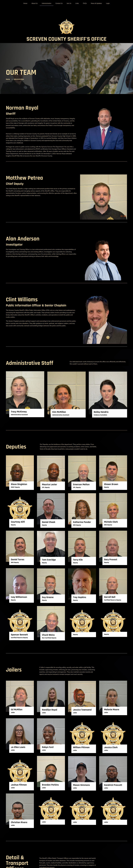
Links (77, 3)
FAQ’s (85, 3)
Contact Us (59, 3)
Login (108, 3)
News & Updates (96, 3)
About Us (34, 3)
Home (25, 3)
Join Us (69, 3)
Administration (47, 3)
